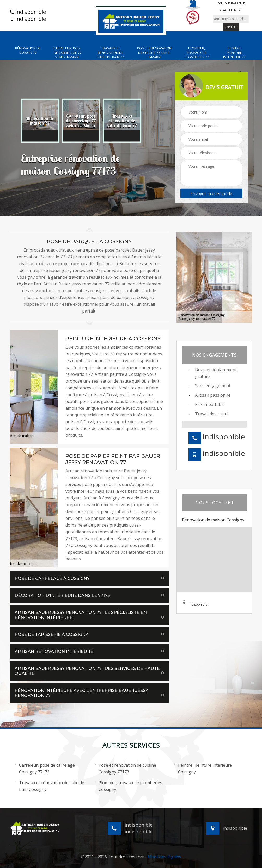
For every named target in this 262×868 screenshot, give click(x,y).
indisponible (28, 12)
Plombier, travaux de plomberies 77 (197, 53)
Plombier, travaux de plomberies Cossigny (128, 786)
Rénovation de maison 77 (28, 51)
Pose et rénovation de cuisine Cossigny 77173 (125, 768)
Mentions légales (164, 857)
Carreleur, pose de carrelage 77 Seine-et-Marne (68, 53)
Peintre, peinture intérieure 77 (234, 53)
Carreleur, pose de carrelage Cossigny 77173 (45, 768)
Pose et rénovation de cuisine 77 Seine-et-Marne (154, 53)
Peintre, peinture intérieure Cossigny (203, 768)
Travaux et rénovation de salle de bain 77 (111, 53)
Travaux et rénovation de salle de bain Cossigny (50, 786)
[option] (40, 121)
